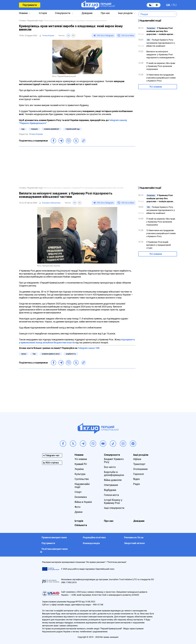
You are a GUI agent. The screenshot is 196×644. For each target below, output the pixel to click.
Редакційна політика (94, 537)
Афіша (137, 459)
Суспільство (82, 479)
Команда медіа (91, 543)
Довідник (87, 13)
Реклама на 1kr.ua (134, 537)
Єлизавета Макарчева (51, 203)
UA (168, 5)
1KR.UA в (105, 36)
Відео (136, 479)
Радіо (137, 484)
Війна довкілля (113, 480)
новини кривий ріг (52, 129)
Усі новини (156, 87)
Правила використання (54, 537)
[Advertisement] (77, 166)
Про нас (105, 13)
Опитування (111, 485)
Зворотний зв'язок (134, 543)
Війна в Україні (83, 502)
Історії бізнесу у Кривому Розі (113, 501)
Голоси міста (111, 495)
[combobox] (156, 14)
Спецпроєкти (63, 13)
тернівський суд (72, 129)
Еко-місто (110, 467)
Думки (78, 512)
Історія (43, 13)
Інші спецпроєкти (114, 508)
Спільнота (81, 525)
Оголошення (140, 469)
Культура (80, 474)
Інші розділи (125, 13)
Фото (77, 507)
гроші (24, 354)
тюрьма (34, 129)
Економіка (81, 497)
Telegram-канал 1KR (89, 348)
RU (175, 5)
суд (23, 129)
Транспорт (139, 464)
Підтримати (30, 5)
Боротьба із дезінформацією (114, 474)
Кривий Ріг (81, 464)
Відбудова (110, 490)
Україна (79, 469)
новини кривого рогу (51, 354)
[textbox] (156, 14)
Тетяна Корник (48, 36)
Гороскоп (139, 474)
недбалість (71, 354)
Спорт (78, 492)
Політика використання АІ (54, 550)
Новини (23, 13)
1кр (34, 354)
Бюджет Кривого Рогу (114, 461)
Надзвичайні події (82, 485)
